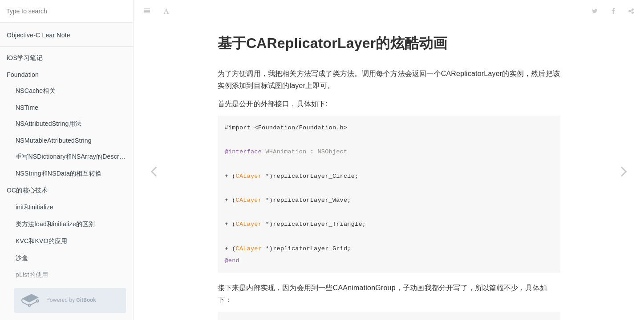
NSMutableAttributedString (54, 140)
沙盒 (22, 258)
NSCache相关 (36, 91)
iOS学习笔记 (25, 58)
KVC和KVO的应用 (41, 241)
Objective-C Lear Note (38, 35)
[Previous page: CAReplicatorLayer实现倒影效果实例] (154, 171)
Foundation (23, 75)
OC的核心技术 (27, 190)
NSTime (27, 108)
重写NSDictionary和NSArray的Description (74, 156)
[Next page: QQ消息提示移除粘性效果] (624, 171)
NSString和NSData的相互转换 (59, 173)
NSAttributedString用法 (49, 124)
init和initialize (34, 207)
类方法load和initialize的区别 (55, 224)
